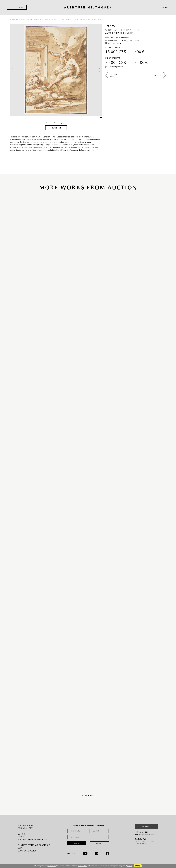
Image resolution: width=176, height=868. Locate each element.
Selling (22, 837)
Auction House (25, 825)
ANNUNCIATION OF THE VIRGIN (90, 19)
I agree (138, 866)
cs (162, 7)
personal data (82, 866)
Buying (21, 834)
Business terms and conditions (34, 845)
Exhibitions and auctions (30, 19)
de (168, 7)
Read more (88, 796)
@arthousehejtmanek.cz (145, 834)
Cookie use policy (27, 851)
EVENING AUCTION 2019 (51, 19)
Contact (147, 826)
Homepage (14, 19)
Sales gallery (25, 828)
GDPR (20, 848)
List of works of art (69, 19)
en (165, 7)
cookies (130, 866)
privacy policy (51, 866)
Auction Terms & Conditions (32, 839)
